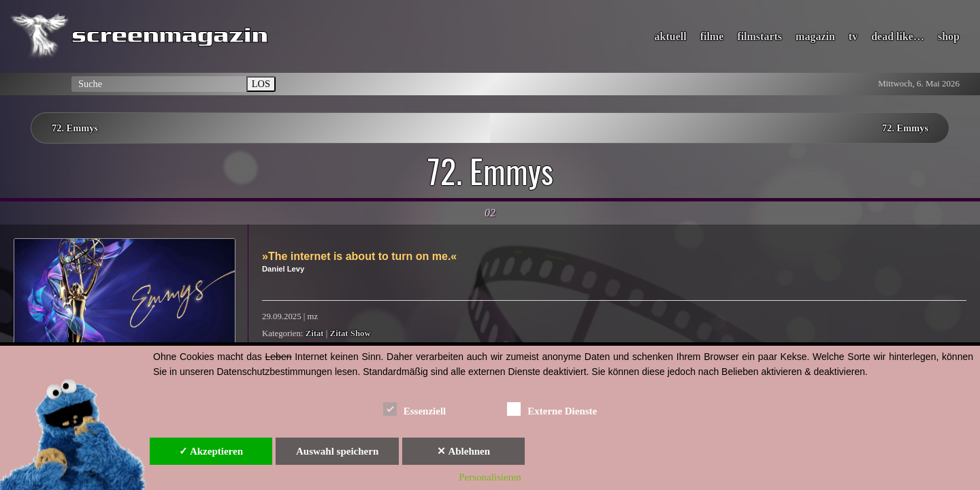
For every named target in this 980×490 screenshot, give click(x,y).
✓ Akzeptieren (211, 451)
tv (853, 36)
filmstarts (759, 36)
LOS (261, 84)
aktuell (671, 36)
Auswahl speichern (337, 451)
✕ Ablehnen (463, 451)
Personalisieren (490, 477)
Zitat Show (350, 333)
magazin (815, 36)
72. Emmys (75, 128)
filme (712, 36)
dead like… (898, 36)
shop (949, 36)
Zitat (315, 333)
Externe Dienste (552, 409)
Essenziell (415, 409)
